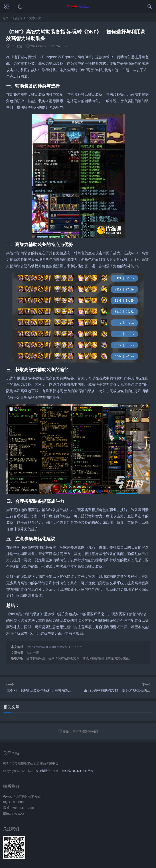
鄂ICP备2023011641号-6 (77, 771)
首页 (5, 18)
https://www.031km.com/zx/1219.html (55, 647)
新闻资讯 (19, 18)
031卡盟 (33, 653)
